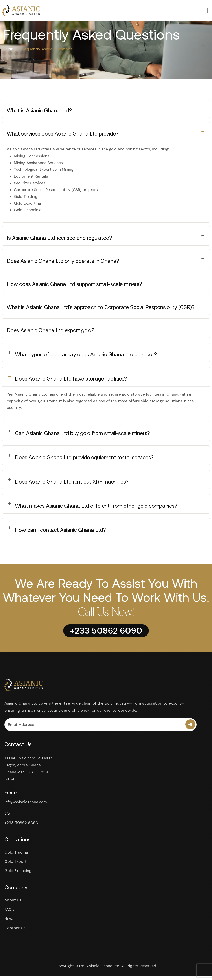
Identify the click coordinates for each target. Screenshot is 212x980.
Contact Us (15, 932)
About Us (13, 904)
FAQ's (9, 913)
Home (8, 49)
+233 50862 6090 (21, 827)
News (9, 923)
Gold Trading (16, 856)
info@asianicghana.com (26, 806)
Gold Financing (18, 875)
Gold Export (16, 865)
